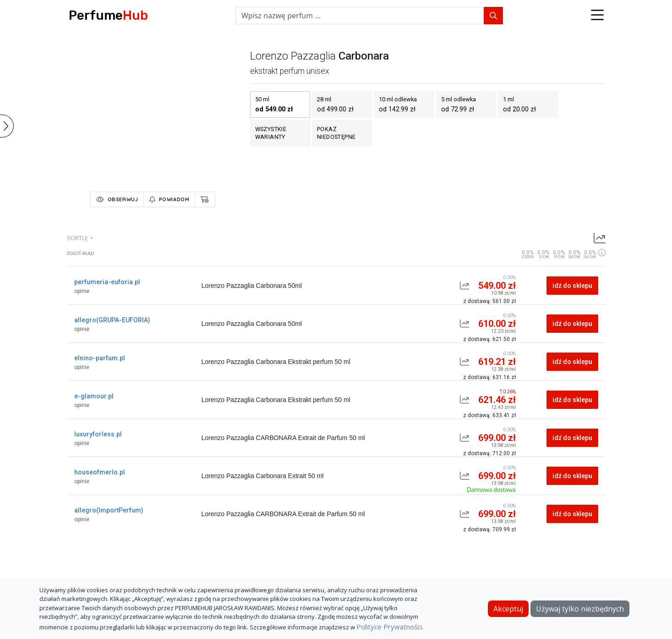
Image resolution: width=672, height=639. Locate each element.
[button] (597, 16)
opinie (82, 291)
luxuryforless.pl (98, 434)
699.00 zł (497, 438)
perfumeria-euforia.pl (107, 282)
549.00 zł (497, 286)
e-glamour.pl (94, 396)
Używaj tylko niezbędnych (580, 609)
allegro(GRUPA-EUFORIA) (112, 320)
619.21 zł (497, 362)
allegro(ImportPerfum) (109, 510)
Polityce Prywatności (389, 627)
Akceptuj (508, 609)
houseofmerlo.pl (100, 472)
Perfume (108, 15)
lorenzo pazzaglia (293, 56)
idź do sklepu (572, 286)
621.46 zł (497, 400)
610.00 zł (497, 324)
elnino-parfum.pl (100, 358)
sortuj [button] (78, 238)
